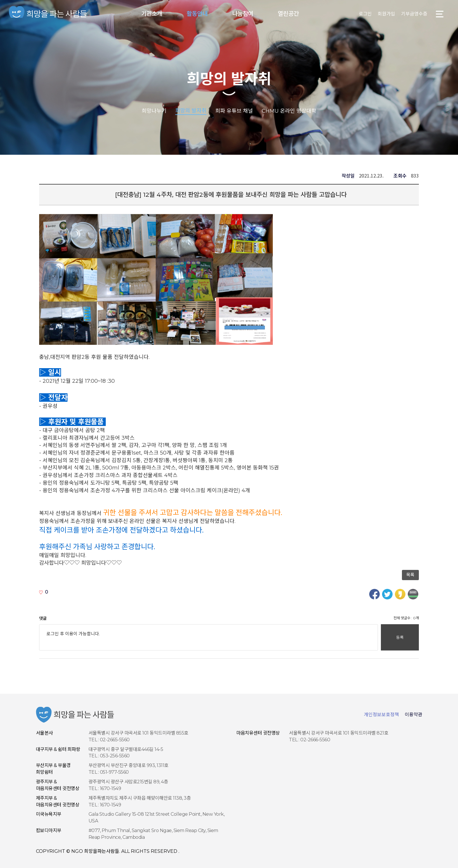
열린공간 (288, 14)
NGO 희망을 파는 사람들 (48, 14)
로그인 (365, 14)
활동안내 (197, 14)
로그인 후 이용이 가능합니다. (209, 637)
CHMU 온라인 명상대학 (289, 111)
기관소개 (152, 14)
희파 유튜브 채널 (234, 111)
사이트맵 (440, 14)
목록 (410, 575)
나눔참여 (243, 14)
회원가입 (386, 14)
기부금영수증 (414, 14)
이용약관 (414, 715)
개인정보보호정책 (381, 715)
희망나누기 (154, 111)
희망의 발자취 (229, 79)
